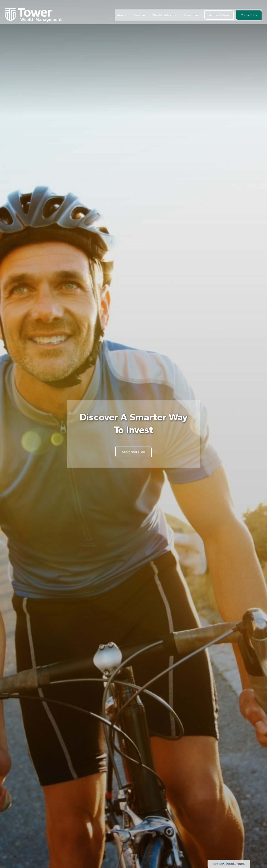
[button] (121, 9)
